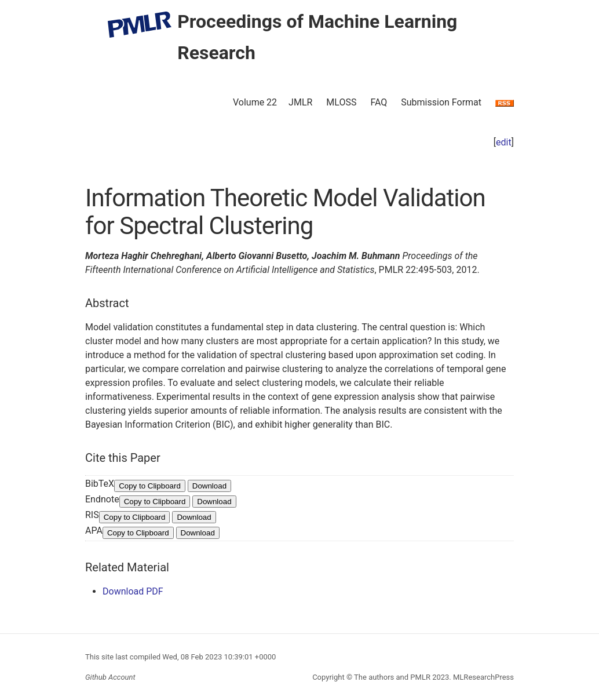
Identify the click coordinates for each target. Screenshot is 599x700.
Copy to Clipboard (150, 486)
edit (504, 142)
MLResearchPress (483, 677)
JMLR (300, 102)
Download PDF (133, 591)
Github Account (110, 677)
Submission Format (441, 102)
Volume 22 (255, 102)
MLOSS (341, 102)
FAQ (379, 102)
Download (209, 486)
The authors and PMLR (392, 677)
